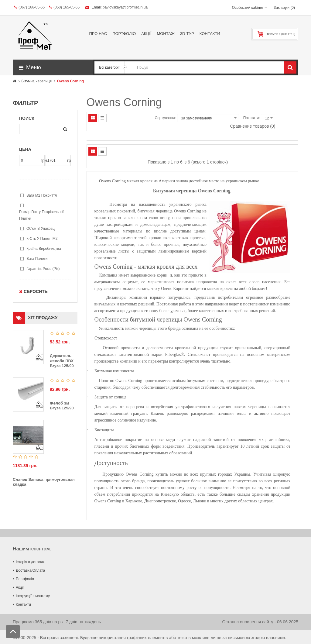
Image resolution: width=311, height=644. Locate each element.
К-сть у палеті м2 (42, 239)
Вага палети (37, 259)
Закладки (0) (284, 8)
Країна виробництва (44, 249)
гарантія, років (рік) (43, 269)
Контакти (23, 604)
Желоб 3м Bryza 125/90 (62, 406)
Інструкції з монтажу (33, 596)
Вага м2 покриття (42, 195)
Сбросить (33, 291)
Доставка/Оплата (30, 570)
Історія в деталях (30, 562)
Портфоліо (25, 579)
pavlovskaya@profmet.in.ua (125, 7)
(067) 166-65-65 (29, 7)
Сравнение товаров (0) (253, 126)
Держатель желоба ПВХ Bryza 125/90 (62, 361)
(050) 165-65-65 (64, 7)
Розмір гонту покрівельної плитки (41, 215)
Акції (20, 587)
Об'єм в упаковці (41, 229)
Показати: (252, 118)
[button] (53, 67)
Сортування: (165, 118)
